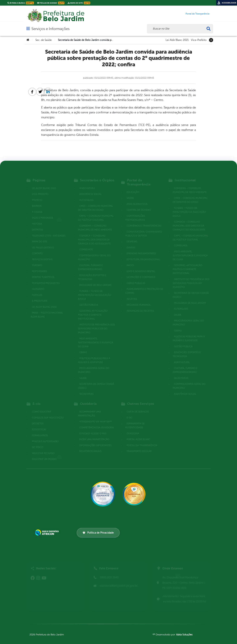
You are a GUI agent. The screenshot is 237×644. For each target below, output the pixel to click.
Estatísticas (39, 425)
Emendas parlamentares (141, 249)
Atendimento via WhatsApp (96, 417)
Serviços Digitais (42, 255)
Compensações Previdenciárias (135, 214)
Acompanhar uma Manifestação (89, 409)
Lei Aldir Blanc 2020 (44, 303)
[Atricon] (48, 533)
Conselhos (86, 245)
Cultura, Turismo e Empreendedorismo (90, 263)
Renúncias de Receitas (140, 307)
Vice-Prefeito (199, 40)
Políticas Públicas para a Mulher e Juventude (94, 356)
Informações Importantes (95, 441)
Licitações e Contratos (141, 273)
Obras (83, 348)
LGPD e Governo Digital (141, 267)
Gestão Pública (89, 301)
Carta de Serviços (138, 407)
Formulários (40, 431)
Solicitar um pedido (44, 455)
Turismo (37, 261)
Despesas (132, 237)
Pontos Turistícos (43, 273)
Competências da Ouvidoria (97, 423)
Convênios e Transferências (144, 221)
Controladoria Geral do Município (94, 253)
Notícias (37, 291)
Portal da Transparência (142, 441)
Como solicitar (41, 407)
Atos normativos (137, 200)
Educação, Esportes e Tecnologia (92, 273)
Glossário (38, 285)
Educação (133, 188)
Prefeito (37, 196)
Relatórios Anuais (90, 447)
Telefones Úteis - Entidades (49, 231)
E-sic (129, 413)
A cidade (37, 208)
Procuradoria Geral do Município (94, 366)
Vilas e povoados (42, 214)
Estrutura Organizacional (143, 255)
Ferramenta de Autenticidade (135, 421)
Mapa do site (40, 237)
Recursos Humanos (138, 301)
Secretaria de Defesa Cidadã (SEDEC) (96, 382)
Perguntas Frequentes (46, 279)
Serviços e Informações (50, 29)
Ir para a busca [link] (21, 3)
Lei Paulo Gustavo (43, 243)
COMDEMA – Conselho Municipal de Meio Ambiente (95, 223)
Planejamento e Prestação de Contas (144, 287)
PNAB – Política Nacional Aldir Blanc (47, 310)
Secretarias (86, 390)
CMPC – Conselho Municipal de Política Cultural (96, 214)
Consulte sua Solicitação (48, 413)
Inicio (130, 261)
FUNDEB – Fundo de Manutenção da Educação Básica (95, 291)
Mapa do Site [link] (79, 3)
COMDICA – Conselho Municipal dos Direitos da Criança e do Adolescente (94, 235)
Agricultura (87, 184)
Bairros (37, 202)
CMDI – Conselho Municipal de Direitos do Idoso (95, 204)
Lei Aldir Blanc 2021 (177, 40)
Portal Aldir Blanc (138, 435)
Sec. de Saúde (44, 40)
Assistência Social (90, 190)
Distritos (37, 225)
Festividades (39, 267)
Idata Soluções (184, 635)
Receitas (132, 295)
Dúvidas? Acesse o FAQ (93, 429)
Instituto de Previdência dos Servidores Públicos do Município (96, 324)
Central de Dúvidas (139, 206)
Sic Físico (38, 443)
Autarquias (86, 196)
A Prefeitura (40, 297)
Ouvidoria (133, 429)
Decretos (38, 419)
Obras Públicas (136, 279)
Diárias (131, 243)
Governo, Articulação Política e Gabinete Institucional (93, 310)
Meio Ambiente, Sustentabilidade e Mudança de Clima (96, 338)
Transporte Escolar (139, 447)
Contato (37, 249)
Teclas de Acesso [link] (51, 3)
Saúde (83, 374)
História (37, 219)
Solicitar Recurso (43, 449)
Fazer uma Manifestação (94, 435)
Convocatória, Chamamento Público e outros (144, 229)
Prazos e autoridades (45, 437)
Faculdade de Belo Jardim (95, 281)
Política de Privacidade (98, 533)
